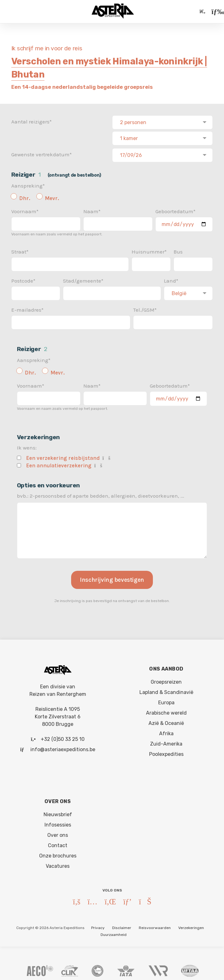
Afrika (166, 732)
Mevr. (52, 196)
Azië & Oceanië (166, 721)
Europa (166, 701)
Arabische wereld (166, 711)
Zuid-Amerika (166, 742)
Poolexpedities (166, 752)
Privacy (98, 926)
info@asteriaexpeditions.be (63, 748)
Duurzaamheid (114, 933)
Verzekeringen (191, 926)
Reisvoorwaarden (155, 926)
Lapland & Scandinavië (166, 690)
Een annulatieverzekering (59, 464)
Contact (58, 844)
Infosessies (58, 823)
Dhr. (25, 196)
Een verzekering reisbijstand (63, 456)
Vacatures (58, 864)
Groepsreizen (166, 680)
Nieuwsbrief (58, 813)
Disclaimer (122, 926)
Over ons (58, 833)
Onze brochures (58, 854)
